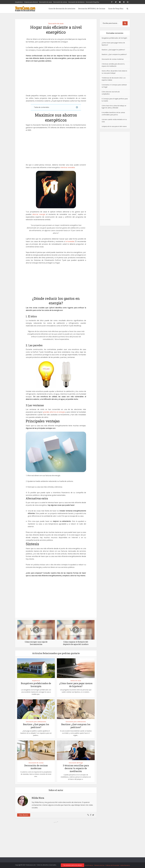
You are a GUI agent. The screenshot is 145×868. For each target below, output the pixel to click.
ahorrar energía (39, 214)
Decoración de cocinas (60, 2)
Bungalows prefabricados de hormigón (36, 685)
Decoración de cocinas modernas (36, 767)
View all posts (24, 815)
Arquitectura (19, 2)
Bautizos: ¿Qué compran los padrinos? (76, 726)
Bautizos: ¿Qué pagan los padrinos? (36, 726)
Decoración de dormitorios (76, 2)
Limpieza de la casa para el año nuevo (114, 126)
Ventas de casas (76, 681)
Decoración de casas (46, 2)
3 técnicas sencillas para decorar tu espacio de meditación (76, 768)
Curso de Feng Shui (116, 9)
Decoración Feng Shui (92, 2)
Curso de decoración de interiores (62, 9)
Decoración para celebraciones (36, 722)
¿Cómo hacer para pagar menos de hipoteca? (76, 685)
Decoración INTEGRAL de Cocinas (92, 9)
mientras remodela (68, 167)
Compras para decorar (31, 2)
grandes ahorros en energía (54, 412)
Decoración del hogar (76, 763)
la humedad (70, 241)
